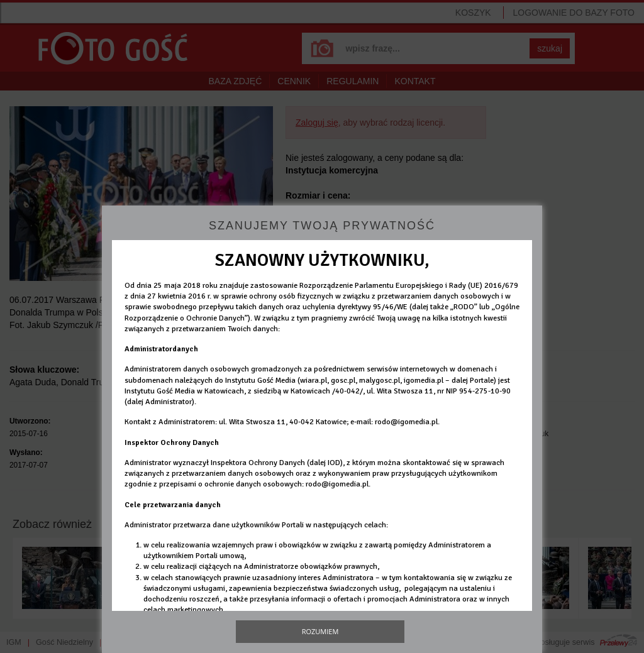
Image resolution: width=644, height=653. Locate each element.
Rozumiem (320, 631)
